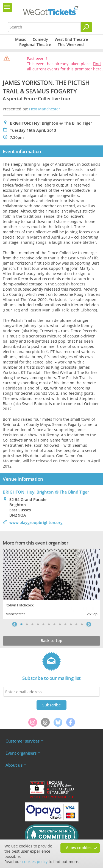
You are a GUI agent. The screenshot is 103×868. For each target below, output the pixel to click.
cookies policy (35, 862)
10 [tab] (71, 624)
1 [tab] (21, 624)
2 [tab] (27, 624)
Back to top (51, 641)
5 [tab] (43, 624)
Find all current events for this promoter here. (65, 66)
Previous (15, 624)
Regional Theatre (35, 45)
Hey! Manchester (45, 109)
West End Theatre (71, 39)
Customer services (23, 741)
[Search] (87, 27)
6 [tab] (49, 624)
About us (14, 765)
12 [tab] (82, 624)
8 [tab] (60, 624)
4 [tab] (38, 624)
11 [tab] (76, 624)
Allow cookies (79, 848)
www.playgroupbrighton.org (36, 522)
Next (89, 624)
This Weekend (71, 45)
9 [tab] (65, 624)
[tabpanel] (51, 583)
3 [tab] (32, 624)
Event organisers (21, 753)
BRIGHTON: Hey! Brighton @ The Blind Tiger (46, 492)
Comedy (40, 39)
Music (21, 39)
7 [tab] (54, 624)
